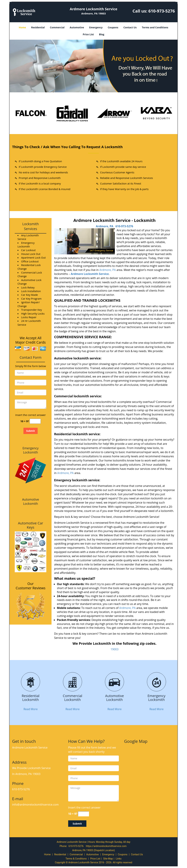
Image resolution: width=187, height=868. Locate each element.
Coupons (113, 27)
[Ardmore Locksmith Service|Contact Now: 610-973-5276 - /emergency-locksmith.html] (156, 682)
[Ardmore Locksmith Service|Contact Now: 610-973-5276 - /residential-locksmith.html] (31, 682)
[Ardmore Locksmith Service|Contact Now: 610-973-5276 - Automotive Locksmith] (114, 698)
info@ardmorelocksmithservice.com (35, 805)
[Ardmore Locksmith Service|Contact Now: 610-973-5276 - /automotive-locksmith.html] (114, 682)
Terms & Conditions (76, 859)
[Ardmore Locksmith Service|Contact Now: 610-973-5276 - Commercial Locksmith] (73, 698)
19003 (114, 649)
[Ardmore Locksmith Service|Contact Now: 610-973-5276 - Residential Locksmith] (31, 698)
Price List (88, 34)
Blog (102, 34)
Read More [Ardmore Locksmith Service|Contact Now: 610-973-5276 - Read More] (30, 709)
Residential (38, 27)
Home (22, 27)
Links (119, 859)
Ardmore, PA (105, 226)
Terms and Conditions (155, 27)
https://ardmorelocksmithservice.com (106, 846)
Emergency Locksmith (31, 450)
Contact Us (130, 27)
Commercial (57, 27)
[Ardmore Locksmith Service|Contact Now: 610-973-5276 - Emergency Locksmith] (156, 698)
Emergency (96, 27)
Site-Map (108, 859)
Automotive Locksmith (30, 501)
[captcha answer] (35, 421)
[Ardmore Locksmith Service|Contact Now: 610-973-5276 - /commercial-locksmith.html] (73, 682)
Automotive (77, 27)
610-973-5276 (162, 11)
